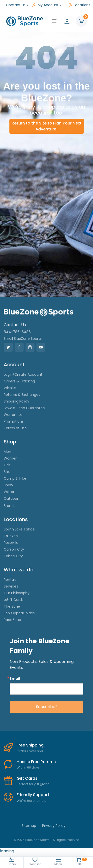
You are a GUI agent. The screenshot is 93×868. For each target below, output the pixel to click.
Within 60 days (28, 767)
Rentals (10, 580)
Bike (7, 472)
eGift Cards (14, 600)
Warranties (13, 415)
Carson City (14, 549)
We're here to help (32, 801)
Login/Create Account (23, 374)
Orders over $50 (30, 751)
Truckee (11, 536)
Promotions (14, 421)
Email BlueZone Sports (23, 339)
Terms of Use (15, 428)
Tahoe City (13, 556)
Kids (7, 465)
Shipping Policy (16, 401)
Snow (8, 485)
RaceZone (12, 620)
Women (11, 458)
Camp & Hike (15, 478)
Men (7, 452)
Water (9, 492)
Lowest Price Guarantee (24, 408)
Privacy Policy (54, 826)
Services (11, 586)
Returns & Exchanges (22, 395)
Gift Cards (27, 778)
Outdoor (11, 498)
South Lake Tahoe (19, 529)
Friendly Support (33, 795)
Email (15, 678)
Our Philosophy (17, 593)
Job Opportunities (19, 613)
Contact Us (16, 5)
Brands (10, 506)
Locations (79, 5)
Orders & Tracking (19, 381)
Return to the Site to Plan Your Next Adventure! (47, 126)
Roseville (11, 543)
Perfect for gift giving (33, 784)
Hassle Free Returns (36, 762)
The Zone (12, 606)
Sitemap (29, 826)
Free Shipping (30, 745)
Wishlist (10, 388)
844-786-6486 (17, 332)
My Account (45, 5)
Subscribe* (47, 707)
